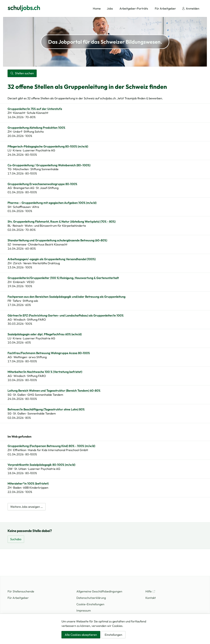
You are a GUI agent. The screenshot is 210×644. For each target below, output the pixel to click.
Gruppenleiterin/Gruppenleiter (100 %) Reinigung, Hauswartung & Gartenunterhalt (63, 278)
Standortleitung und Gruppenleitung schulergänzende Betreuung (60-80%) (57, 240)
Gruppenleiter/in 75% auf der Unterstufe (35, 109)
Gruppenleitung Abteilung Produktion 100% (36, 128)
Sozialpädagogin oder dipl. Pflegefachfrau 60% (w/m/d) (45, 334)
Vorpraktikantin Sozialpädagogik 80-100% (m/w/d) (41, 465)
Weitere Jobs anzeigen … (27, 507)
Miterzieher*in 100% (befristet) (28, 484)
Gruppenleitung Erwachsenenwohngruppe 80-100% (42, 184)
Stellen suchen (22, 73)
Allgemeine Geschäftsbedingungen (99, 591)
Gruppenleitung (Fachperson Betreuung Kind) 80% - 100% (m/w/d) (51, 446)
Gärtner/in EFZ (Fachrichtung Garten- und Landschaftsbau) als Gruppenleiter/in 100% (66, 315)
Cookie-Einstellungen (90, 604)
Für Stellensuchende (21, 591)
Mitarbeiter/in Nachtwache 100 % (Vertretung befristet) (45, 372)
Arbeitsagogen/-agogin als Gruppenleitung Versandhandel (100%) (52, 259)
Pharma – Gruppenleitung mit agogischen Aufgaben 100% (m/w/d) (52, 203)
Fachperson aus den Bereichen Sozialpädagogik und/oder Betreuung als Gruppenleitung (66, 297)
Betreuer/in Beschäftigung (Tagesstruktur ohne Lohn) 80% (46, 409)
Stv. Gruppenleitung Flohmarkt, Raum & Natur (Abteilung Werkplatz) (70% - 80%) (62, 222)
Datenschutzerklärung (91, 598)
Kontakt (151, 598)
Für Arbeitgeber (18, 598)
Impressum (84, 610)
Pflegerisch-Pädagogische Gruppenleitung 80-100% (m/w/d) (48, 146)
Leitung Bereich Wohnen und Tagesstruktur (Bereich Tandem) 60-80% (54, 391)
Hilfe (150, 591)
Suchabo (16, 539)
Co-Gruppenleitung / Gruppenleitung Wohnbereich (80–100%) (49, 165)
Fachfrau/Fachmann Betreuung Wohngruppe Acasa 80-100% (49, 353)
